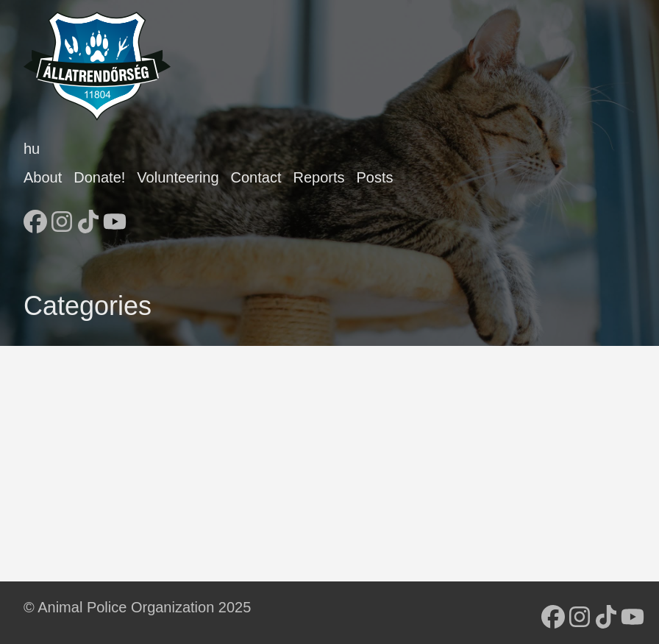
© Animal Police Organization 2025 (137, 607)
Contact (256, 177)
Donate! (99, 177)
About (43, 177)
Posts (375, 177)
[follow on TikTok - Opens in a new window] (88, 217)
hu (32, 149)
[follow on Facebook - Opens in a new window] (35, 217)
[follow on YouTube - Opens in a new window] (115, 217)
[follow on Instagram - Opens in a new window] (62, 217)
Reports (318, 177)
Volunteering (178, 177)
